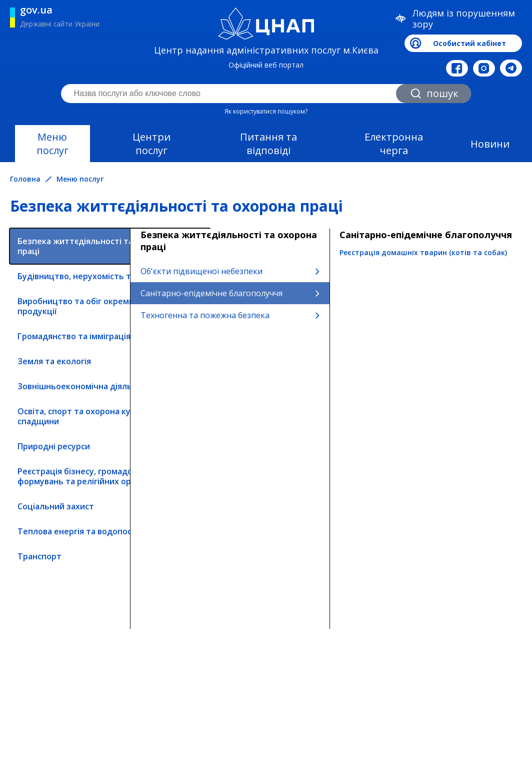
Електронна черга (394, 144)
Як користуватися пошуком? (266, 111)
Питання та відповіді (268, 144)
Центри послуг (151, 144)
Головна (25, 179)
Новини (490, 144)
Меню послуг (52, 144)
